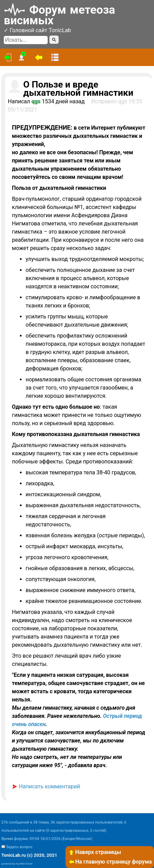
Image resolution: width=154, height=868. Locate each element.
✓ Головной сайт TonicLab (37, 30)
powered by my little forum (17, 864)
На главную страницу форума (110, 862)
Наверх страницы (95, 852)
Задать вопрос (19, 847)
